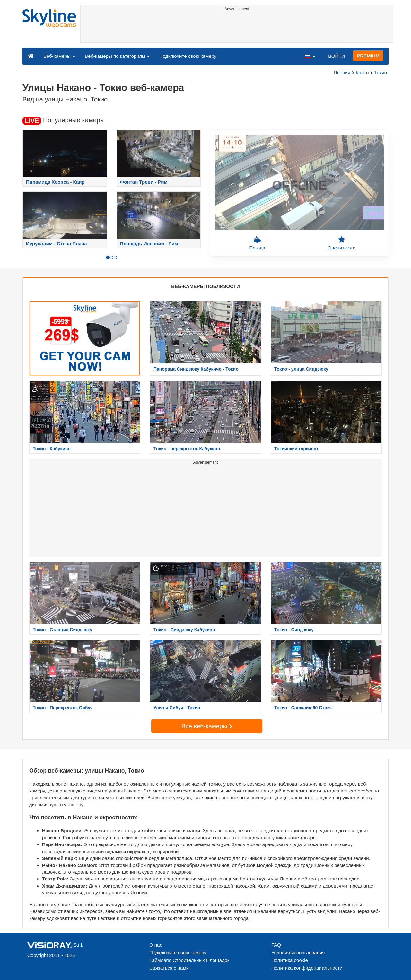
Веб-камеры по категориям (117, 56)
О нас (156, 945)
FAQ (276, 945)
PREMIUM (368, 56)
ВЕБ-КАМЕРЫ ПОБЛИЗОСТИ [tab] (205, 286)
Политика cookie (290, 960)
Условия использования (298, 953)
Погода (257, 243)
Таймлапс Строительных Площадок (189, 960)
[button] (310, 56)
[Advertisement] (237, 28)
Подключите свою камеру (188, 56)
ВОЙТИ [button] (337, 56)
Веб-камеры (59, 56)
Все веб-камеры (207, 726)
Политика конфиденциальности (307, 968)
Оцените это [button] (341, 243)
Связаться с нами (169, 968)
